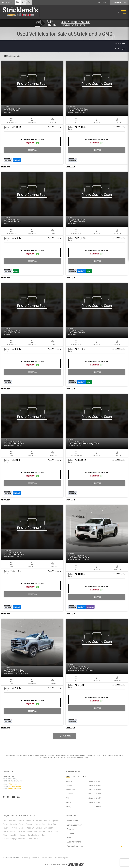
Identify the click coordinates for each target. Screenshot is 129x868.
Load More (65, 736)
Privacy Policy (47, 858)
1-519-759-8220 (14, 784)
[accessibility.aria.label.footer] (76, 865)
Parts (84, 776)
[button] (7, 2)
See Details (32, 150)
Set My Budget (120, 49)
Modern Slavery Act (61, 858)
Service (76, 776)
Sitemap (25, 858)
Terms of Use (35, 858)
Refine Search (120, 43)
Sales (68, 776)
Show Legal (6, 167)
